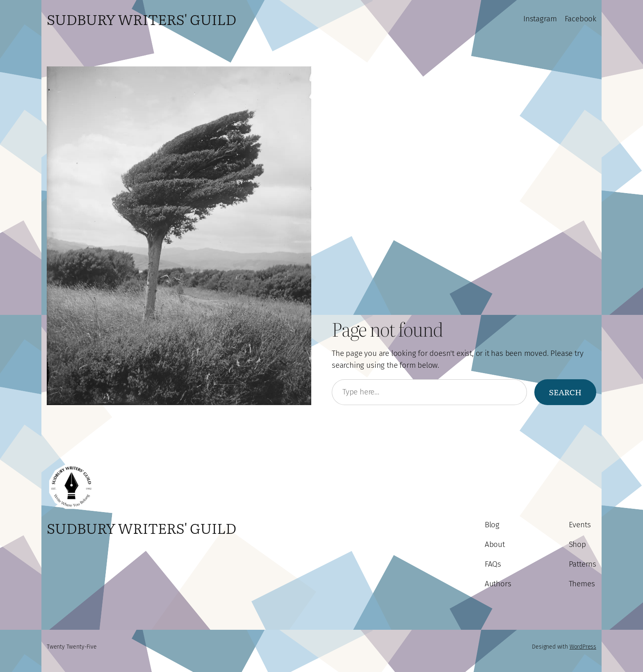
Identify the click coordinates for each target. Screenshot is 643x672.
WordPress (583, 647)
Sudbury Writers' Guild (141, 19)
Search (565, 392)
